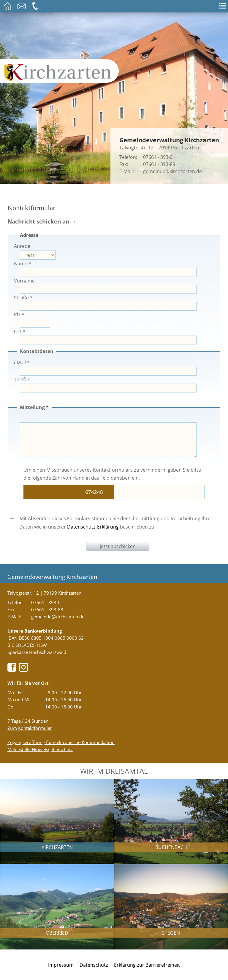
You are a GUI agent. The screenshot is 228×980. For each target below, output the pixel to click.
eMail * (22, 363)
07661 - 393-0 (158, 157)
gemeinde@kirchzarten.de (172, 171)
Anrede (22, 246)
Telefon (22, 379)
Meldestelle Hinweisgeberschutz (40, 749)
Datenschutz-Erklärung (93, 527)
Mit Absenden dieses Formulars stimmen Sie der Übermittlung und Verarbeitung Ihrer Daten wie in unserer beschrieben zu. (111, 522)
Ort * (20, 331)
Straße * (23, 298)
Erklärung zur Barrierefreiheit (147, 965)
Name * (23, 264)
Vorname (24, 281)
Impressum (61, 965)
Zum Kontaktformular (30, 728)
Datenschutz (94, 965)
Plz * (19, 315)
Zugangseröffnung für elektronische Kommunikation (61, 742)
